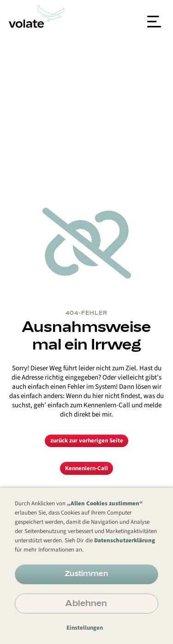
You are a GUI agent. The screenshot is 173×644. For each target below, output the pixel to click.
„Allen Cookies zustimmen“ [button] (105, 503)
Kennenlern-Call (86, 468)
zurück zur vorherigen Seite (87, 441)
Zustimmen (86, 573)
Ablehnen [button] (86, 603)
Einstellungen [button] (85, 628)
